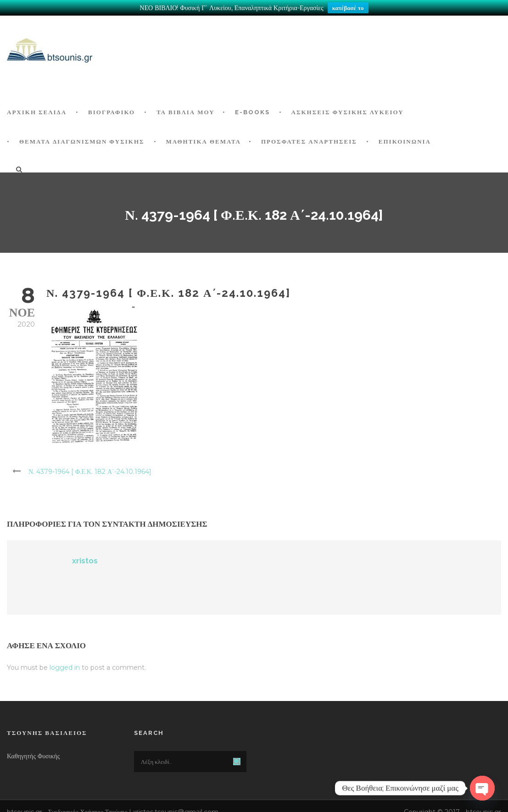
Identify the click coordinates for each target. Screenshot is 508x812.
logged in (65, 665)
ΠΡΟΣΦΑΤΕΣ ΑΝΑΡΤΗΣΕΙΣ (309, 140)
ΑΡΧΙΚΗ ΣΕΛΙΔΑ (37, 110)
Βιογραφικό (112, 110)
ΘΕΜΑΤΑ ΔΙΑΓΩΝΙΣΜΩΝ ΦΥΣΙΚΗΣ (82, 140)
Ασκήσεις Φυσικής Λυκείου (348, 110)
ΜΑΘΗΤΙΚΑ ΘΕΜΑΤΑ (204, 140)
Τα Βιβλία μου (185, 110)
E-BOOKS (252, 110)
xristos (85, 559)
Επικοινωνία (405, 140)
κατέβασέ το (348, 8)
